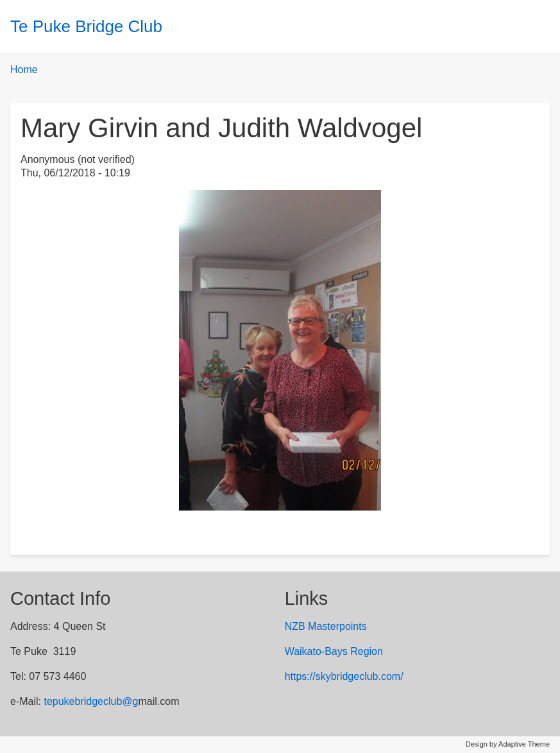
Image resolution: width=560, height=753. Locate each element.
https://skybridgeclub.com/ (344, 676)
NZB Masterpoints (326, 626)
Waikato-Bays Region (334, 651)
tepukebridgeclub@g (91, 701)
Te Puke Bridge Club (86, 26)
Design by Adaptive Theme (508, 744)
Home (24, 70)
